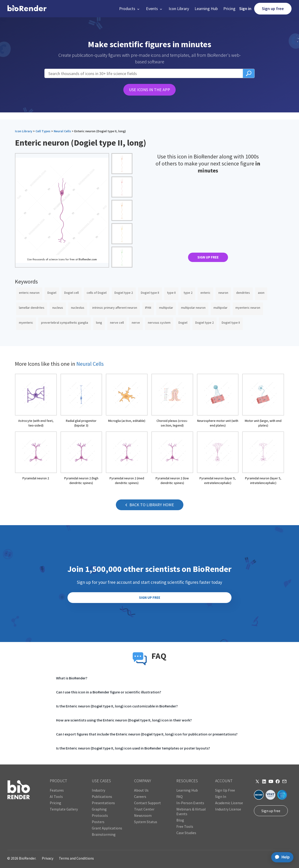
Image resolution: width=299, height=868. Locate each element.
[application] (281, 857)
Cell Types (43, 131)
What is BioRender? (72, 678)
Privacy (48, 858)
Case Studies (186, 833)
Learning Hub (206, 9)
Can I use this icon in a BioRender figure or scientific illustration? (109, 692)
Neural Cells (62, 131)
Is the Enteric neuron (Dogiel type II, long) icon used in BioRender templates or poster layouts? (133, 748)
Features (57, 790)
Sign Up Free (225, 790)
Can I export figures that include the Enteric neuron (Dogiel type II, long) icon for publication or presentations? (147, 734)
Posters (98, 822)
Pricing (229, 9)
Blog (180, 820)
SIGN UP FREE (208, 257)
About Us (141, 790)
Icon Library (179, 9)
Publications (102, 796)
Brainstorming (104, 834)
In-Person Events (190, 803)
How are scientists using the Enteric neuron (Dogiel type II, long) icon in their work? (124, 720)
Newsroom (143, 815)
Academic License (229, 803)
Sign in (245, 9)
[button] (130, 9)
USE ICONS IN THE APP (149, 90)
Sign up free (273, 9)
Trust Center (144, 809)
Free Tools (185, 826)
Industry (98, 790)
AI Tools (56, 796)
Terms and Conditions (76, 858)
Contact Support (148, 803)
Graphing (99, 809)
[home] (27, 9)
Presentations (103, 803)
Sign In (221, 796)
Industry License (228, 809)
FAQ (180, 796)
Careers (140, 796)
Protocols (100, 815)
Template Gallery (64, 809)
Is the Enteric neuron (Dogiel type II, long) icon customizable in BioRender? (117, 706)
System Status (146, 822)
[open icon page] (36, 401)
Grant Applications (107, 828)
